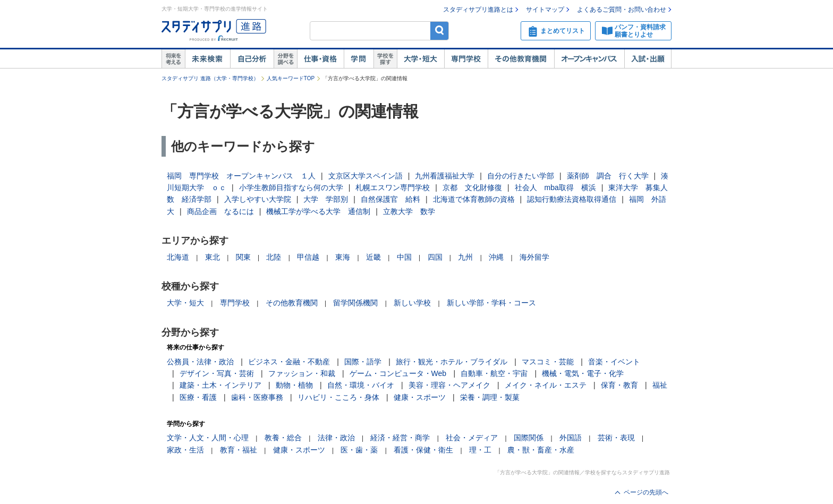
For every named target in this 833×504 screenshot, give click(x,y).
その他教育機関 (521, 59)
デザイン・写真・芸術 (217, 373)
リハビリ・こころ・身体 (338, 397)
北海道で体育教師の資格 (474, 199)
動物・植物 (294, 385)
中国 (404, 257)
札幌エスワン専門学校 (393, 187)
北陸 (274, 257)
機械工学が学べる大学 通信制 (318, 211)
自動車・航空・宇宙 (494, 373)
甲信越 (308, 257)
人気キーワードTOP (291, 78)
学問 (359, 59)
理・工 (480, 450)
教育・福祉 (239, 450)
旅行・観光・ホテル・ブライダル (452, 362)
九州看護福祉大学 (445, 176)
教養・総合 (283, 438)
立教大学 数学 (409, 211)
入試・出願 (648, 59)
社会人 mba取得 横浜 (555, 187)
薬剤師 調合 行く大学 (608, 176)
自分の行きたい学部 (521, 176)
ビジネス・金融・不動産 (289, 362)
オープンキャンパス (589, 59)
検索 (440, 31)
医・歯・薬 (359, 450)
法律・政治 (336, 438)
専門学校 (466, 59)
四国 (435, 257)
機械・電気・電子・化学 (583, 373)
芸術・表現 (616, 438)
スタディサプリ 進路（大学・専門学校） (210, 78)
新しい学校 (412, 303)
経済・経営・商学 (400, 438)
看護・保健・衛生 (423, 450)
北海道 (178, 257)
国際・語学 (363, 362)
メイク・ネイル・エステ (546, 385)
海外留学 (534, 257)
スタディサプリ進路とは (478, 10)
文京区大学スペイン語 (365, 176)
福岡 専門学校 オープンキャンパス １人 (241, 176)
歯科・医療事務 (257, 397)
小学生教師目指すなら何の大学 (291, 187)
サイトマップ (545, 10)
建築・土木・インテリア (220, 385)
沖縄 (496, 257)
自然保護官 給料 (390, 199)
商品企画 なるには (220, 211)
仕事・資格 (320, 59)
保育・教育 (619, 385)
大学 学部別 (326, 199)
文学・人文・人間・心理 (208, 438)
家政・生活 (185, 450)
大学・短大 (420, 59)
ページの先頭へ (646, 492)
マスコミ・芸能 (548, 362)
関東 (243, 257)
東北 (212, 257)
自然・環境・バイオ (361, 385)
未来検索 (207, 59)
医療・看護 (198, 397)
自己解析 (252, 59)
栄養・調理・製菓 (490, 397)
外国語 (571, 438)
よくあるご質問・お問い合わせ (622, 10)
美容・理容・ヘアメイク (449, 385)
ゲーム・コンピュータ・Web (398, 373)
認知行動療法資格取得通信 (572, 199)
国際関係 (529, 438)
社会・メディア (472, 438)
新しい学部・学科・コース (491, 303)
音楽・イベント (614, 362)
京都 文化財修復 (472, 187)
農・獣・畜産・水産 (541, 450)
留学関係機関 (355, 303)
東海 (343, 257)
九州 (465, 257)
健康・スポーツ (420, 397)
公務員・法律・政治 (200, 362)
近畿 (373, 257)
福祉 (660, 385)
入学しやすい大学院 (258, 199)
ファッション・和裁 (302, 373)
